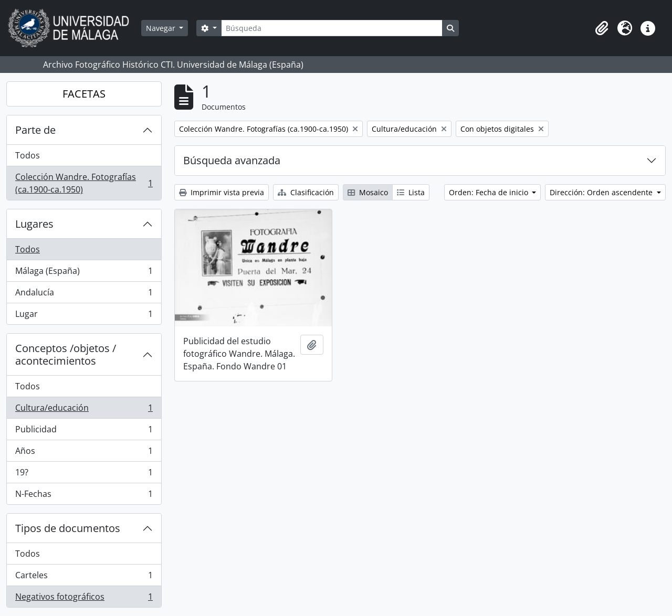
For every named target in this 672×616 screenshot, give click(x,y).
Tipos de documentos (68, 528)
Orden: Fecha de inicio (490, 192)
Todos (28, 155)
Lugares (34, 224)
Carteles (84, 577)
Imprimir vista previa (222, 192)
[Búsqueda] (332, 28)
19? (84, 475)
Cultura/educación (84, 410)
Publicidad (84, 432)
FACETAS (84, 94)
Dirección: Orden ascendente (602, 192)
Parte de (35, 130)
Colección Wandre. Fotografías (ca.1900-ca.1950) (84, 183)
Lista (411, 192)
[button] (602, 28)
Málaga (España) (84, 273)
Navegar (162, 28)
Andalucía (84, 295)
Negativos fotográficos (84, 599)
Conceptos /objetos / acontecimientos (66, 354)
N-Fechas (84, 496)
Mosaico (368, 192)
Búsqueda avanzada (232, 160)
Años (84, 453)
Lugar (84, 316)
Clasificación (306, 192)
